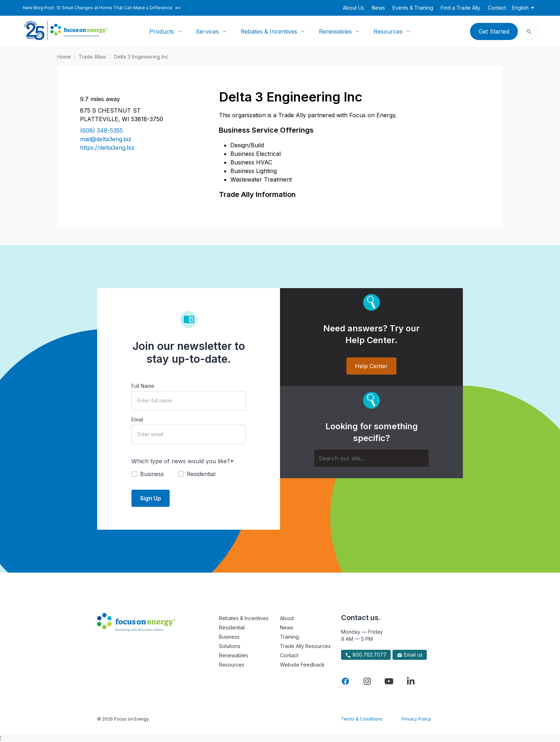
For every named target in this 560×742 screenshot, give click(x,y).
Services (207, 31)
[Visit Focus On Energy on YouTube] (389, 681)
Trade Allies (92, 57)
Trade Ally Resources (305, 646)
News (378, 8)
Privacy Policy (416, 719)
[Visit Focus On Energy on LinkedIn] (411, 681)
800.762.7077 (366, 655)
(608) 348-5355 (101, 130)
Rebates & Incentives (269, 31)
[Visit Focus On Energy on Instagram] (367, 681)
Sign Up (151, 498)
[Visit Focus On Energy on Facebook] (345, 681)
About (287, 618)
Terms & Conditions (362, 719)
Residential (232, 627)
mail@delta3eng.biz (106, 139)
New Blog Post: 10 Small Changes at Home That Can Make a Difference (102, 8)
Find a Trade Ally (461, 8)
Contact (497, 8)
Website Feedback (302, 665)
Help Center (371, 366)
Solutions (230, 646)
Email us (410, 655)
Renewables (335, 31)
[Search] (371, 458)
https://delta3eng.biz (107, 148)
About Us (354, 8)
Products (162, 31)
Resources (388, 31)
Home (64, 57)
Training (289, 637)
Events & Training (413, 8)
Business (229, 637)
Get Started (494, 31)
